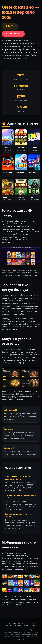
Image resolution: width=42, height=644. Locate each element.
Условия (27, 626)
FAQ (34, 626)
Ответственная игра (17, 623)
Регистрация (13, 34)
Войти (10, 26)
